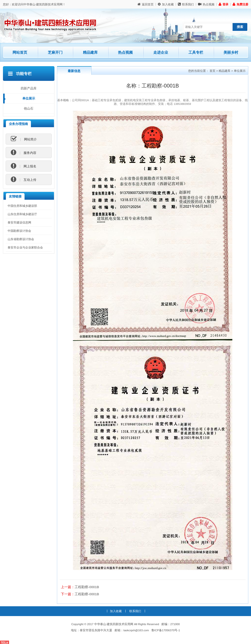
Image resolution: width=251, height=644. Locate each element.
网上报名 (24, 166)
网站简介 (24, 139)
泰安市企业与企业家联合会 (25, 247)
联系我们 (186, 4)
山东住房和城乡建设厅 (22, 214)
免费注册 (240, 4)
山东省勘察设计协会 (21, 239)
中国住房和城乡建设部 (22, 206)
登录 (224, 4)
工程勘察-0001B (87, 587)
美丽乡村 (231, 52)
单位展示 (29, 98)
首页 (212, 71)
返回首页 (145, 4)
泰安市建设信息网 (19, 222)
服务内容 (24, 153)
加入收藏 (166, 4)
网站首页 (20, 52)
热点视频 (206, 4)
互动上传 (24, 180)
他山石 (29, 108)
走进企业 (161, 52)
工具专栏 (196, 52)
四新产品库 (29, 88)
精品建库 (95, 50)
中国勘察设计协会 (19, 231)
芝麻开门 (59, 50)
